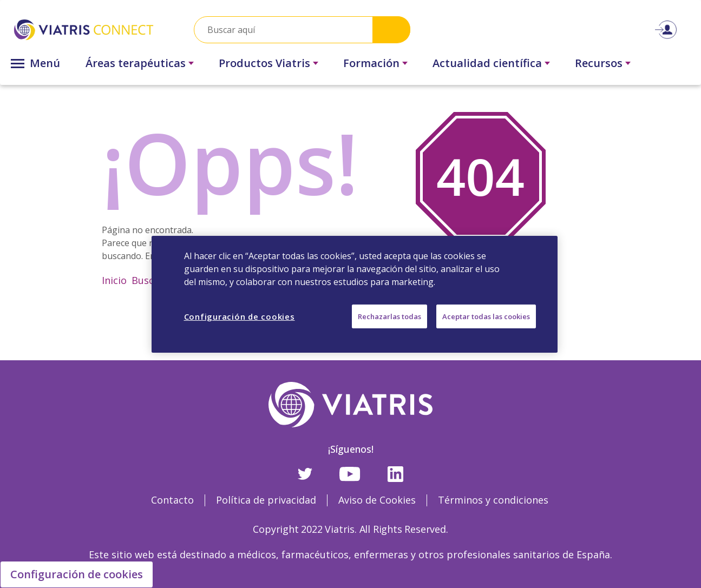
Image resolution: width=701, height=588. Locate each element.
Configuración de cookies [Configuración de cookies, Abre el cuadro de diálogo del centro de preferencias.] (240, 316)
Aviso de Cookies (377, 500)
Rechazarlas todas (389, 316)
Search (391, 29)
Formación (371, 63)
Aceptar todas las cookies (486, 316)
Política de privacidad (266, 500)
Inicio (114, 280)
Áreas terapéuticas (136, 63)
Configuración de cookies (77, 574)
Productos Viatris (264, 63)
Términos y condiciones (493, 500)
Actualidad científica (487, 63)
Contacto (172, 500)
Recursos (599, 63)
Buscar (148, 280)
